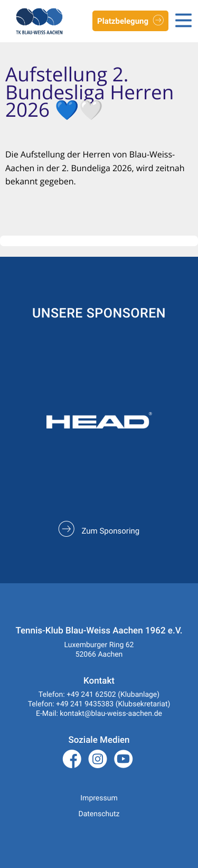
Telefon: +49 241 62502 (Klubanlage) (99, 695)
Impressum (99, 798)
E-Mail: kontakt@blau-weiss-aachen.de (99, 714)
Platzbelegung (130, 22)
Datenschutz (99, 814)
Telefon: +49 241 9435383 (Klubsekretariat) (99, 704)
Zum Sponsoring (99, 531)
